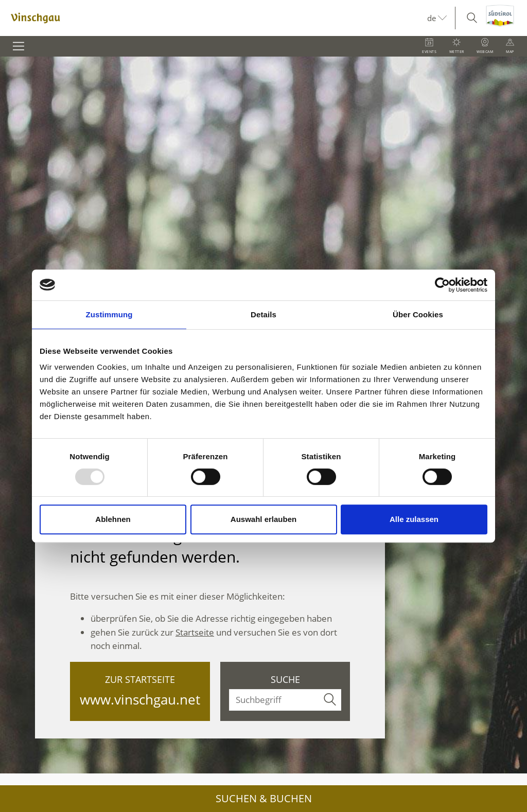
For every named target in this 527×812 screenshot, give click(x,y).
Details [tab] (263, 314)
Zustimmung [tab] (109, 314)
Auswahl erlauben (263, 519)
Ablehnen (113, 519)
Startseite (195, 632)
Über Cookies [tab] (418, 314)
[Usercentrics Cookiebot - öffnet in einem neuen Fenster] (442, 285)
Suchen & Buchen (264, 798)
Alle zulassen (414, 519)
